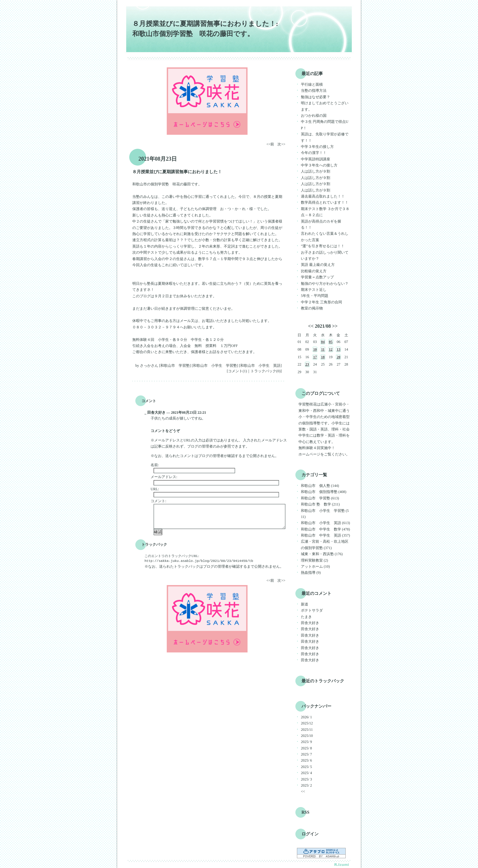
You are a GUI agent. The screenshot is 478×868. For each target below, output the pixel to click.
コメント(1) (237, 371)
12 (331, 349)
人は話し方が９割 (316, 171)
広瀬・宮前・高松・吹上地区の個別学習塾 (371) (325, 545)
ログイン (310, 834)
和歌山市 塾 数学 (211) (320, 504)
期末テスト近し (314, 290)
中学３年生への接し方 (319, 165)
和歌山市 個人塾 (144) (320, 486)
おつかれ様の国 (314, 116)
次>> (281, 144)
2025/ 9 (306, 742)
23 (307, 364)
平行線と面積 (312, 84)
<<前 (271, 144)
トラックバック (154, 545)
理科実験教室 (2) (314, 560)
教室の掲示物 (312, 308)
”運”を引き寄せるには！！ (323, 246)
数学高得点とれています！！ (325, 202)
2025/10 (307, 736)
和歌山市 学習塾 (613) (320, 498)
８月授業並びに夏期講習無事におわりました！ (177, 172)
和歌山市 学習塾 (175, 366)
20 (338, 357)
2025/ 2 (306, 785)
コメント (149, 401)
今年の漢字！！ (314, 153)
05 (331, 342)
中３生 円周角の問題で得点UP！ (325, 125)
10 (315, 349)
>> (335, 326)
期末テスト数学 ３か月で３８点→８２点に (325, 212)
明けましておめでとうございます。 (325, 106)
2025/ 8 (306, 748)
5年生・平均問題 (315, 296)
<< (311, 326)
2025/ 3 (306, 779)
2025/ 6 (306, 760)
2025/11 (307, 730)
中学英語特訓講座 (316, 159)
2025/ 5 (306, 767)
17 (315, 357)
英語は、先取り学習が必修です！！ (325, 137)
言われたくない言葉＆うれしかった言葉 (325, 237)
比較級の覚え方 (314, 271)
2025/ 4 (306, 773)
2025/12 (307, 723)
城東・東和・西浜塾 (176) (322, 554)
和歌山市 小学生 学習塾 (215, 366)
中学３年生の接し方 (317, 147)
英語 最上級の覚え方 (318, 265)
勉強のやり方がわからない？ (325, 284)
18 (323, 357)
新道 (305, 604)
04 (323, 342)
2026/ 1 (306, 717)
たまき (306, 617)
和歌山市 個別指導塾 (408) (324, 492)
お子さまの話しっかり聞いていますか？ (325, 255)
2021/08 (323, 326)
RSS (305, 812)
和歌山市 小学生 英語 (260, 366)
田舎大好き (310, 623)
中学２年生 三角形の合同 (321, 302)
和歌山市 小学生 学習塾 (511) (325, 514)
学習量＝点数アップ (317, 277)
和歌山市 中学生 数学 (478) (325, 529)
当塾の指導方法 (314, 91)
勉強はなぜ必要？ (316, 97)
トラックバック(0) (266, 371)
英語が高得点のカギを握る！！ (321, 224)
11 (323, 349)
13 (338, 349)
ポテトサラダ (312, 610)
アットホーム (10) (315, 566)
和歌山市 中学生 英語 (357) (325, 535)
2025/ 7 (306, 754)
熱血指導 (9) (311, 573)
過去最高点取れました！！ (323, 196)
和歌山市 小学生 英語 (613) (325, 523)
